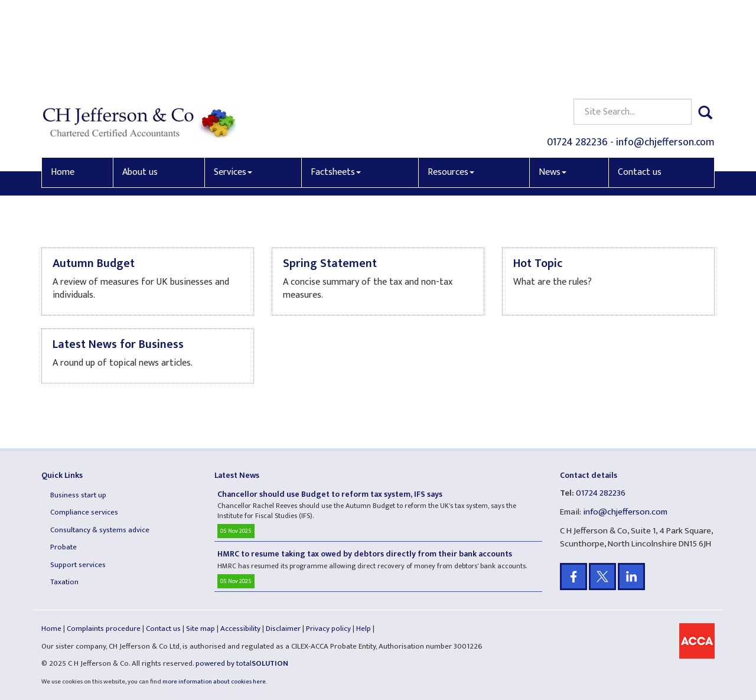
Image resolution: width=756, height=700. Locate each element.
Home (63, 87)
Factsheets (336, 87)
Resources (451, 87)
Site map (201, 629)
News (553, 87)
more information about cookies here (214, 682)
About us (140, 87)
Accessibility (240, 629)
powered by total (242, 663)
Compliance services (84, 512)
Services (233, 87)
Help (364, 629)
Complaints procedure (104, 629)
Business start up (78, 495)
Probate (63, 547)
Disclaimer (283, 629)
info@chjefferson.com (665, 57)
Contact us (640, 87)
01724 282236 (577, 57)
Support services (78, 565)
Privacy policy (328, 629)
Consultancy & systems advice (100, 530)
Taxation (64, 582)
